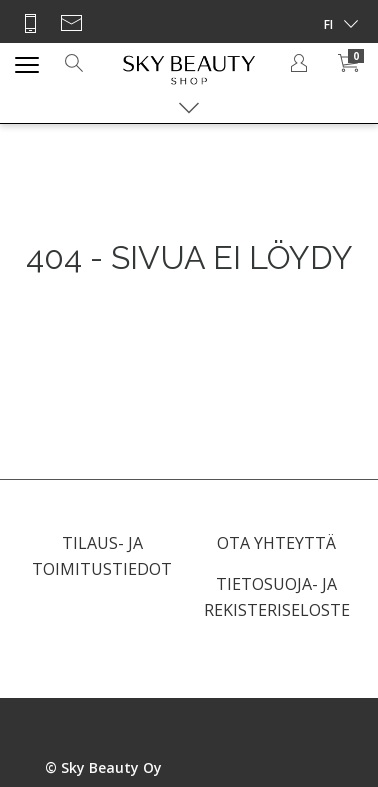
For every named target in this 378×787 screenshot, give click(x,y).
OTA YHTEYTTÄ (276, 543)
